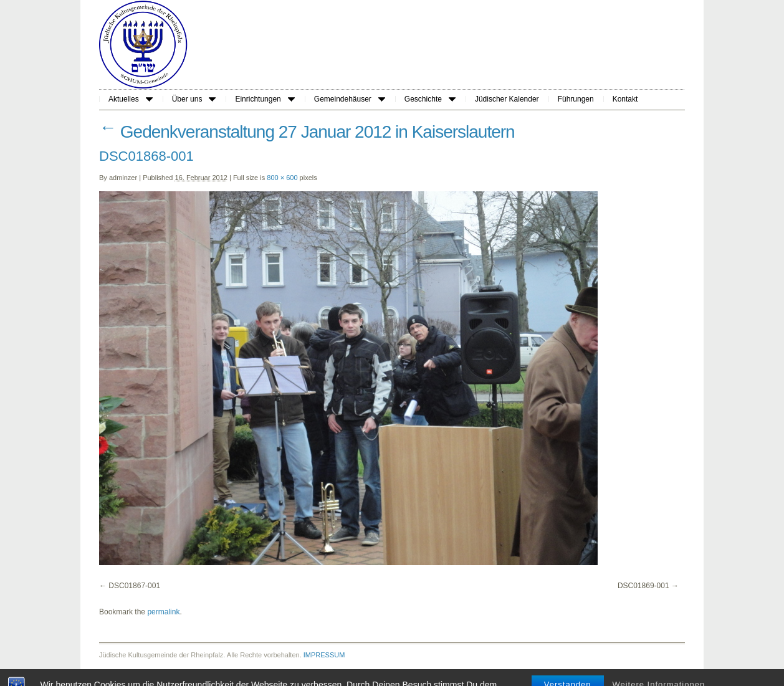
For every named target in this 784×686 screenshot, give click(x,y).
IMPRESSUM (324, 655)
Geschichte (430, 99)
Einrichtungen (265, 99)
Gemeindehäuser (350, 99)
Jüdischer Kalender (507, 99)
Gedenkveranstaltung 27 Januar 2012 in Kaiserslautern (307, 132)
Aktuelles (131, 99)
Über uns (194, 99)
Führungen (576, 99)
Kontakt (625, 99)
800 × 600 (282, 178)
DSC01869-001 (643, 586)
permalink (163, 612)
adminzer (123, 178)
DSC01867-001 (134, 586)
